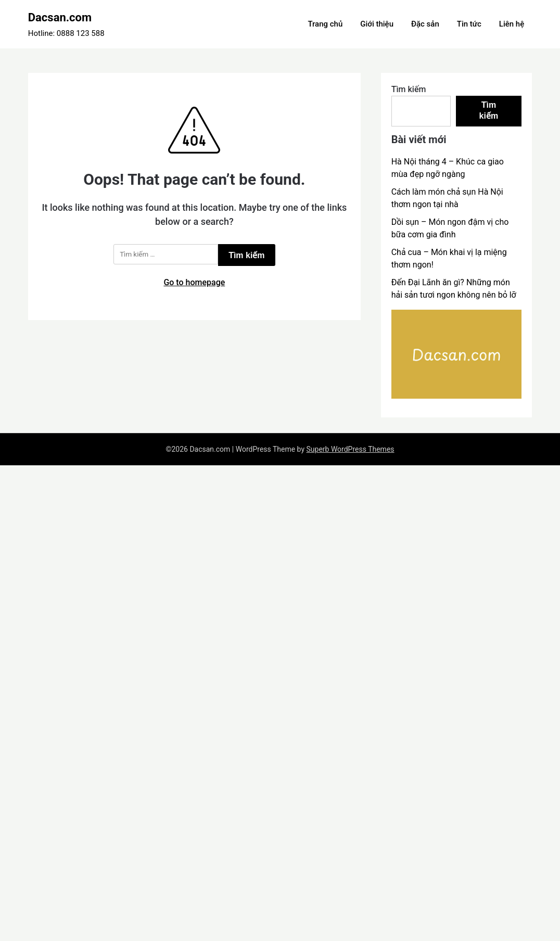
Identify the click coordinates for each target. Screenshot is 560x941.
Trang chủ (325, 24)
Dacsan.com (60, 17)
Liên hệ (512, 24)
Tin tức (469, 24)
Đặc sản (425, 24)
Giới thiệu (377, 24)
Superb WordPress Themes (351, 449)
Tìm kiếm (409, 89)
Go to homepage (194, 282)
